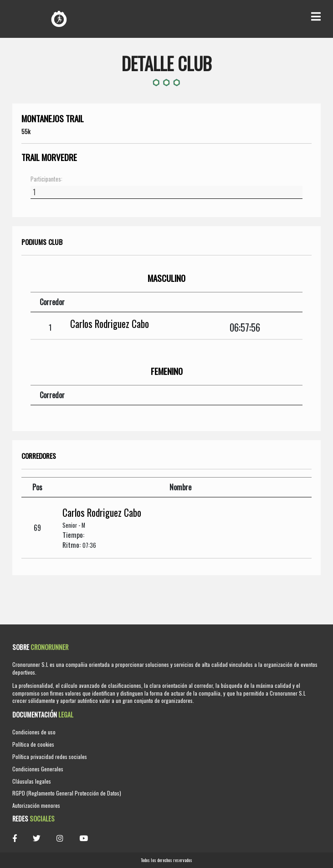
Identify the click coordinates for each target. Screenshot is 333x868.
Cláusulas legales (32, 781)
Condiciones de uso (34, 732)
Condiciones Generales (38, 769)
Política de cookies (33, 744)
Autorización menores (36, 805)
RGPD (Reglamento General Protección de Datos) (67, 793)
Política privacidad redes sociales (50, 756)
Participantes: (46, 179)
